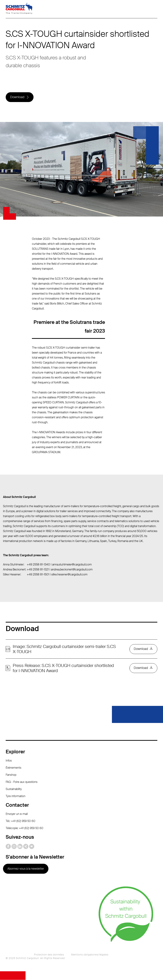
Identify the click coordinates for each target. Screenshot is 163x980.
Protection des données (49, 955)
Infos (9, 761)
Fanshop (11, 775)
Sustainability (14, 789)
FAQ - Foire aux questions (22, 782)
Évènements (13, 768)
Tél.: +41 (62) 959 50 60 (20, 821)
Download (17, 97)
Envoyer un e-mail (17, 814)
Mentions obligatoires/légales (90, 955)
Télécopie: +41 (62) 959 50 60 (24, 828)
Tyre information (16, 796)
